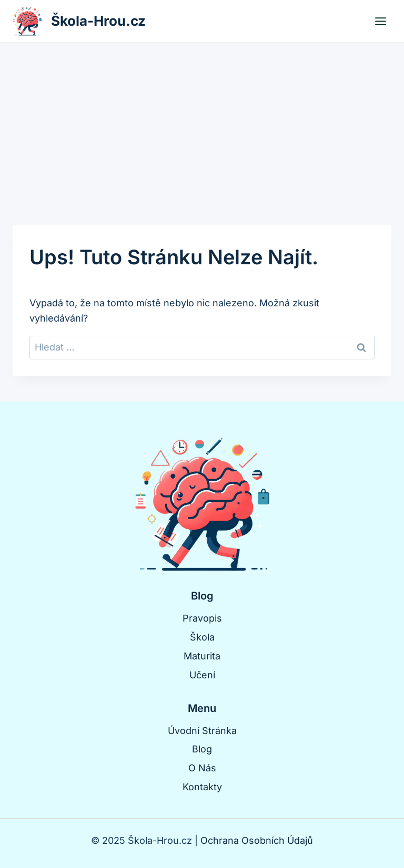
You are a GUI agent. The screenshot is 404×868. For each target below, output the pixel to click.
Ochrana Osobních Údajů (257, 840)
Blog (202, 749)
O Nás (202, 768)
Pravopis (202, 618)
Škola (202, 637)
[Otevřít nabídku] (380, 21)
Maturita (202, 656)
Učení (202, 675)
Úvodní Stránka (202, 731)
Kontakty (202, 787)
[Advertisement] (202, 121)
